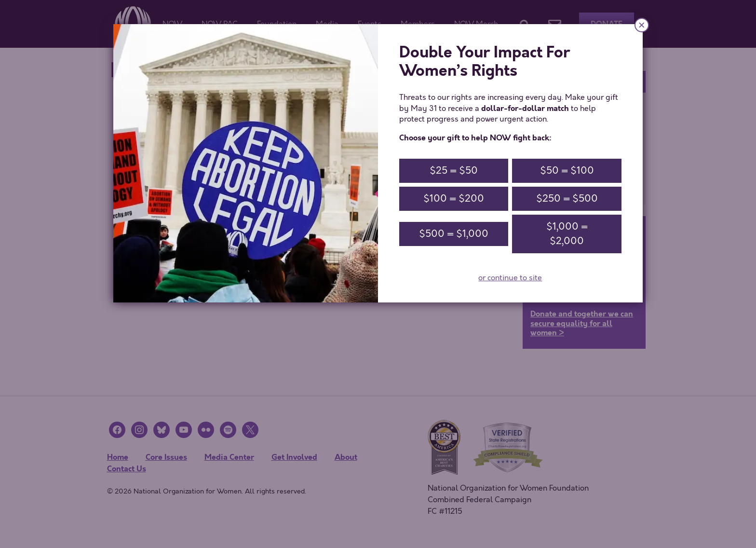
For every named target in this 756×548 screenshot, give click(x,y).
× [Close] (642, 25)
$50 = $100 (567, 171)
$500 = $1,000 (454, 234)
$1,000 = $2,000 (567, 234)
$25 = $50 (454, 171)
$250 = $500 (567, 199)
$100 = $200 (454, 199)
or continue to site (510, 278)
